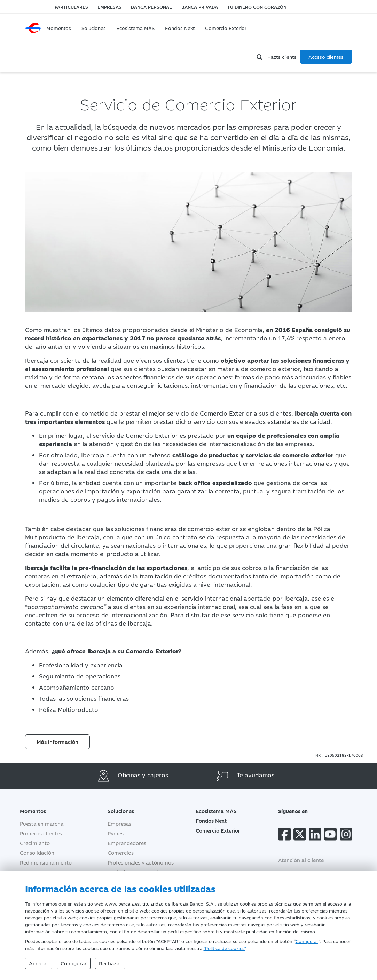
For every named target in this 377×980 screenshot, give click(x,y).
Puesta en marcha (42, 823)
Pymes (116, 833)
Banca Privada (200, 7)
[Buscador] (260, 57)
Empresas (109, 7)
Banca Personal (151, 7)
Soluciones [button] (126, 811)
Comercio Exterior (226, 28)
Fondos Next (180, 28)
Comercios (121, 853)
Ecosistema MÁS (135, 28)
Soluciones (94, 28)
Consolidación (37, 853)
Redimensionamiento (46, 862)
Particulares (71, 7)
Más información (57, 742)
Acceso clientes (326, 57)
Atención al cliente (301, 860)
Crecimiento (35, 843)
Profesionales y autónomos (141, 862)
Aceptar (39, 963)
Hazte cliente (282, 57)
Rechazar (110, 963)
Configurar (307, 941)
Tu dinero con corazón (257, 7)
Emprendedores (127, 843)
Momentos (59, 28)
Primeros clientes (41, 833)
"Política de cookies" (225, 948)
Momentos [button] (33, 811)
